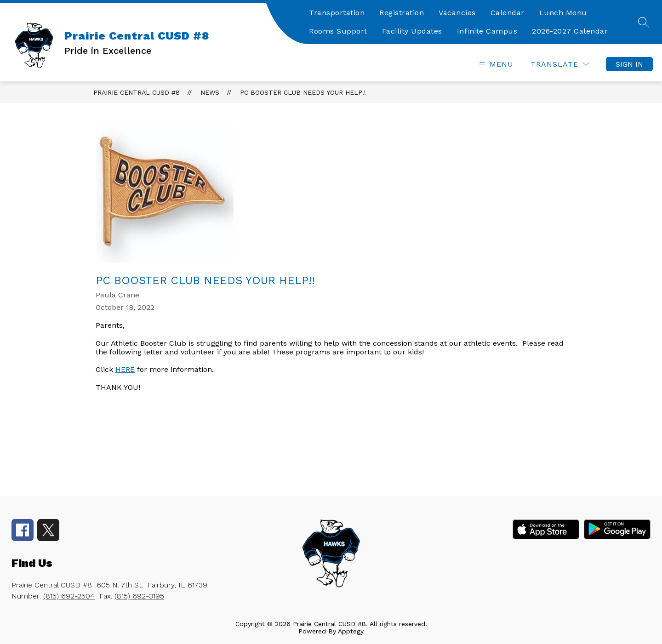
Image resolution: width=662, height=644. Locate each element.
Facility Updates (412, 31)
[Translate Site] (560, 64)
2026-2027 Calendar (570, 31)
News (210, 92)
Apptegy (351, 631)
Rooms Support (338, 31)
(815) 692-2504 (69, 596)
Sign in (629, 64)
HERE (125, 369)
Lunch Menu (563, 13)
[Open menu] (495, 64)
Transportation (337, 13)
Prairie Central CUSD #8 (137, 92)
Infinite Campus (487, 31)
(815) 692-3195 (139, 596)
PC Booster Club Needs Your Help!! (303, 92)
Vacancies (457, 13)
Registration (402, 13)
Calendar (508, 13)
